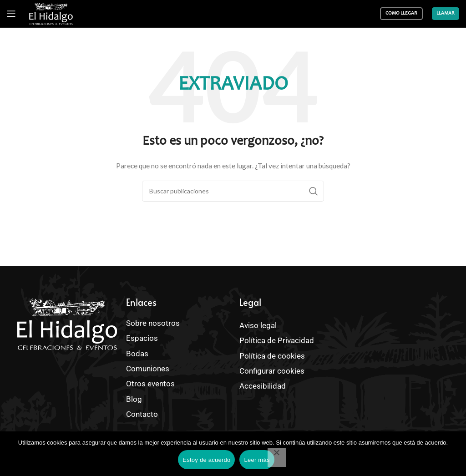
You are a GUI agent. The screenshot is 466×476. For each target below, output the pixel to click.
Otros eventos (150, 381)
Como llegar (401, 13)
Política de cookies (269, 354)
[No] (277, 457)
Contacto (143, 410)
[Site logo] (51, 14)
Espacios (143, 338)
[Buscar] (233, 191)
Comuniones (146, 367)
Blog (133, 396)
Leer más (257, 460)
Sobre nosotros (150, 323)
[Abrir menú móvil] (11, 14)
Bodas (139, 352)
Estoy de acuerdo (206, 460)
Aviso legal (257, 325)
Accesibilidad (261, 383)
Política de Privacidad (274, 340)
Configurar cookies (269, 369)
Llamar (446, 13)
